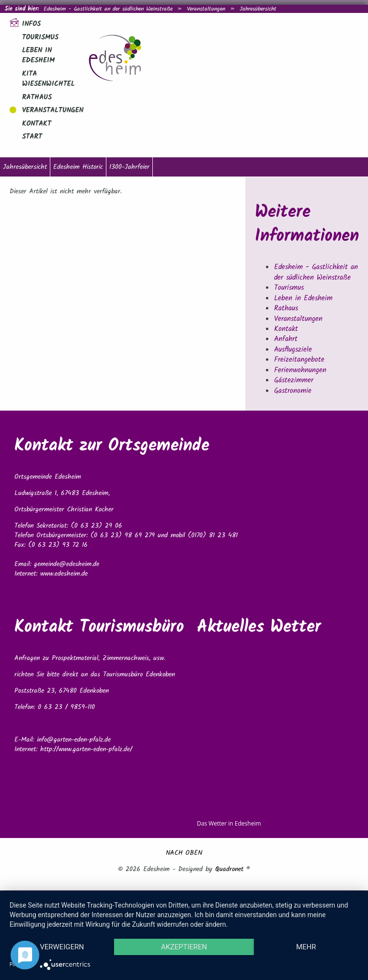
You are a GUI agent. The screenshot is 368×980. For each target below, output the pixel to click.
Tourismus (40, 37)
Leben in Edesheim (38, 55)
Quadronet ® (233, 869)
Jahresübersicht (258, 9)
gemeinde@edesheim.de (67, 564)
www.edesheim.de (64, 574)
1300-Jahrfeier (129, 167)
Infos (31, 24)
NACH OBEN (184, 853)
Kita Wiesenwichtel (48, 79)
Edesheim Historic (78, 167)
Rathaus (37, 97)
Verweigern (62, 947)
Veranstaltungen (206, 9)
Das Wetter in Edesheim (229, 823)
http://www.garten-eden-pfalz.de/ (86, 749)
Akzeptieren (184, 947)
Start (32, 137)
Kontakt (37, 124)
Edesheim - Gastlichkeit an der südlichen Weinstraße (108, 9)
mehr (306, 947)
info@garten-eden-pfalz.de (74, 740)
